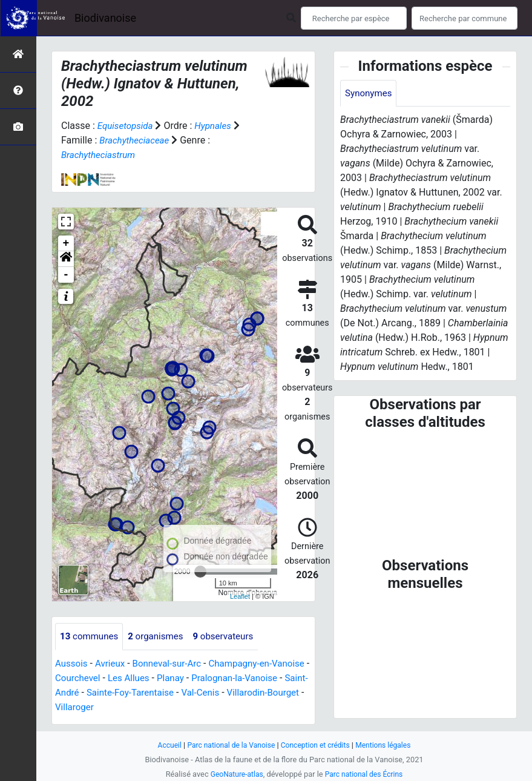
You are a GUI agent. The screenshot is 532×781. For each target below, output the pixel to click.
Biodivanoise (105, 18)
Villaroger (160, 707)
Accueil (163, 745)
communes (91, 637)
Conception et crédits (317, 745)
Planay (219, 678)
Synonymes (370, 94)
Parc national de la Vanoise (228, 745)
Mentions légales (389, 745)
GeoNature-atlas (235, 774)
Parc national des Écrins (365, 774)
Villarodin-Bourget (94, 707)
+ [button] (66, 243)
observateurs (232, 637)
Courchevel (121, 678)
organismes (161, 637)
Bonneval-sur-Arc (173, 664)
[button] (66, 259)
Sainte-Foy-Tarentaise (201, 693)
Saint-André (122, 693)
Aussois (72, 664)
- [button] (66, 275)
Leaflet (240, 596)
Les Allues (175, 678)
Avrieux (113, 664)
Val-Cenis (275, 693)
